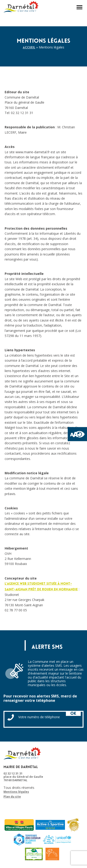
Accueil (29, 48)
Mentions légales (16, 792)
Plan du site (12, 797)
